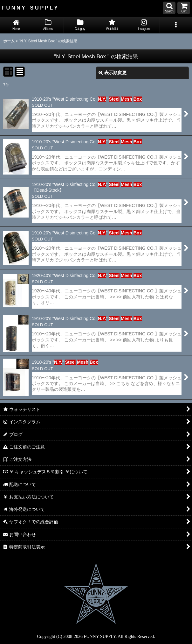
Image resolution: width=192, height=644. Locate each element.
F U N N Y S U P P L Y (30, 8)
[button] (169, 8)
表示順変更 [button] (113, 73)
